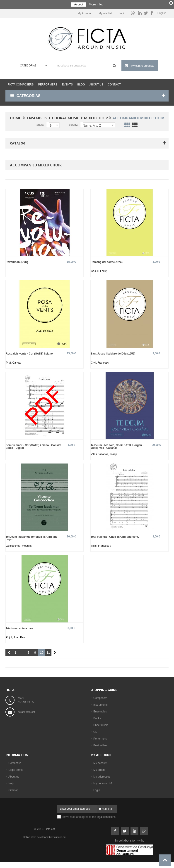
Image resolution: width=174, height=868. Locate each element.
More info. (96, 4)
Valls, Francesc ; (101, 545)
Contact (114, 84)
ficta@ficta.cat (27, 711)
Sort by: (73, 124)
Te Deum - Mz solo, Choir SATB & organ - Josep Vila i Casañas (117, 446)
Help (11, 783)
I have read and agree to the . (89, 816)
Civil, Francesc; (100, 362)
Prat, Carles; (13, 362)
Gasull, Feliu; (99, 270)
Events (67, 84)
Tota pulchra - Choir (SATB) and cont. (115, 536)
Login (122, 13)
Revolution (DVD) (17, 261)
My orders (99, 769)
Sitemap (13, 789)
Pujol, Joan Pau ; (16, 636)
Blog (81, 84)
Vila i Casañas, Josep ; (105, 453)
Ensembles (100, 711)
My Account (85, 13)
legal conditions (106, 816)
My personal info (103, 783)
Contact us (15, 762)
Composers (100, 697)
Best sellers (100, 745)
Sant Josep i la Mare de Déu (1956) (113, 353)
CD (95, 731)
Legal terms (16, 769)
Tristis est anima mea (19, 627)
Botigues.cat (59, 836)
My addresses (102, 776)
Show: (40, 124)
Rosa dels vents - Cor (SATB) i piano (29, 353)
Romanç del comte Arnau (107, 261)
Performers (48, 84)
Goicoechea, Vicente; (19, 545)
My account (101, 754)
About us (96, 84)
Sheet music (101, 724)
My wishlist (105, 13)
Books (97, 717)
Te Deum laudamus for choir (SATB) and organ (32, 537)
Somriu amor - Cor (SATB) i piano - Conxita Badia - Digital (33, 446)
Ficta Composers (21, 84)
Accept (79, 4)
